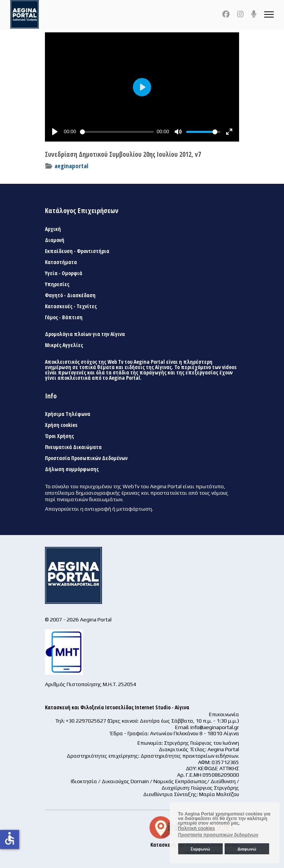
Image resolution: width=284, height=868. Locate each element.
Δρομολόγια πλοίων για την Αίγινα (85, 334)
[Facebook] (226, 14)
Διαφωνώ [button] (247, 849)
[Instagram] (240, 14)
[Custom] (254, 14)
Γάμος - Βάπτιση (64, 317)
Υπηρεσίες (57, 284)
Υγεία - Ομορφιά (64, 273)
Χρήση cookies (61, 425)
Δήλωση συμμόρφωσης (72, 469)
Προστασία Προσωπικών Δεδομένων (86, 458)
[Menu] (269, 14)
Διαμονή (55, 240)
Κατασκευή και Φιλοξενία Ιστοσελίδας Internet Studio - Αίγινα (117, 707)
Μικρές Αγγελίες (64, 345)
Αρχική (53, 229)
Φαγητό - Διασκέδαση (70, 295)
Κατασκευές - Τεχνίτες (71, 306)
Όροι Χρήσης (59, 436)
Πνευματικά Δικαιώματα (73, 447)
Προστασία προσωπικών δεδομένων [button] (218, 835)
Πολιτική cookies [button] (197, 828)
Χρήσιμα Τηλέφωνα (68, 414)
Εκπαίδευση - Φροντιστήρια (77, 251)
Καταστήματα (61, 262)
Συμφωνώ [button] (200, 849)
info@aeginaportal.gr (215, 727)
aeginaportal (71, 166)
